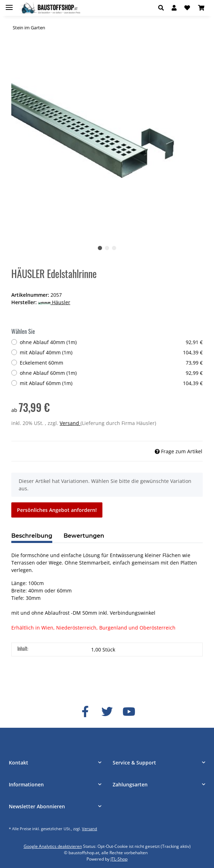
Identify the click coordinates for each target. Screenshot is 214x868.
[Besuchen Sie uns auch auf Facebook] (85, 712)
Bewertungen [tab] (84, 536)
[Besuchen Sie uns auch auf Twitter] (107, 712)
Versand (70, 423)
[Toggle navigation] (9, 4)
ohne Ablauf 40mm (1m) (111, 342)
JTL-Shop (119, 859)
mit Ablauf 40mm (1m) (111, 352)
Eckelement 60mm (111, 363)
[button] (163, 8)
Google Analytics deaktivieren (53, 846)
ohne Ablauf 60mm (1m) (111, 373)
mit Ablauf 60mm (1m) (111, 383)
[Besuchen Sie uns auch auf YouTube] (129, 712)
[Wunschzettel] (187, 8)
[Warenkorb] (201, 8)
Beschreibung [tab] (32, 536)
